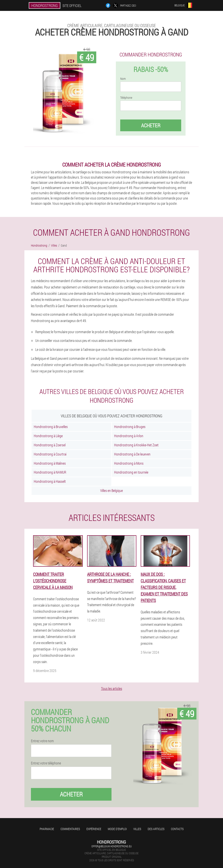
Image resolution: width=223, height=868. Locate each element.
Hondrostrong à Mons (129, 463)
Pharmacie (47, 829)
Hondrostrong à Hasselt (50, 481)
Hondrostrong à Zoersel (50, 445)
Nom (123, 79)
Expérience (94, 829)
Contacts (177, 829)
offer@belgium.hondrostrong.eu (112, 846)
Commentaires (70, 829)
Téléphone (126, 98)
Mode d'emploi (117, 829)
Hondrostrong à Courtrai (50, 454)
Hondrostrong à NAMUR (50, 472)
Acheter (151, 125)
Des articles (156, 829)
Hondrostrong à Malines (50, 463)
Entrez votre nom (42, 741)
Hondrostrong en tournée (131, 472)
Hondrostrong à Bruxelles (51, 427)
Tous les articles (112, 688)
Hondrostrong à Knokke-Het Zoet (136, 445)
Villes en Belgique (111, 490)
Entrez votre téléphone (46, 763)
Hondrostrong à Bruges (130, 427)
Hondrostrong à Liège (48, 436)
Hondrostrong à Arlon (129, 436)
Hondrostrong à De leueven (132, 454)
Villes (137, 829)
